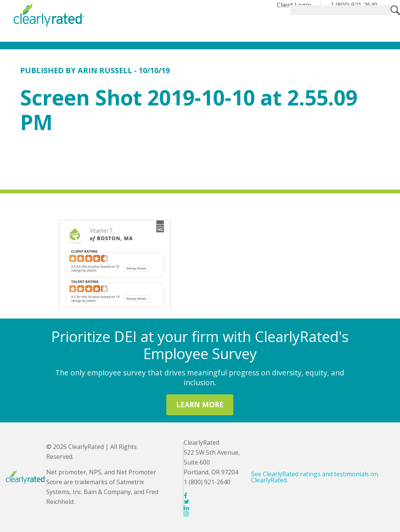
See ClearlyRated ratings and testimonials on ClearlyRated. (315, 477)
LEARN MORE (200, 404)
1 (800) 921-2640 (354, 5)
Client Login (294, 5)
